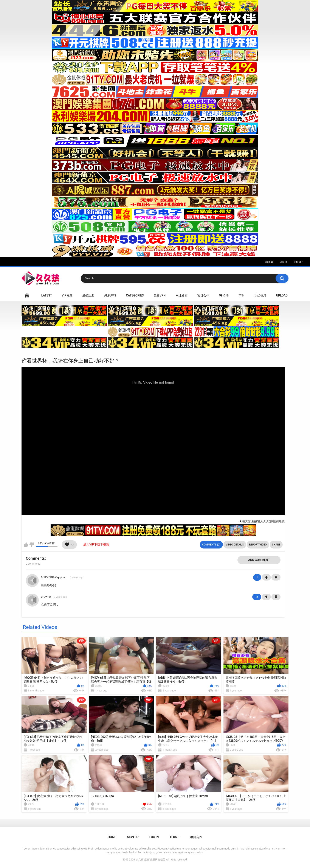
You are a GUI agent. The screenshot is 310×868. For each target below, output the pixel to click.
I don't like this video (32, 545)
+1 (266, 577)
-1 (276, 577)
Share (276, 545)
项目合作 (203, 295)
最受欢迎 (88, 295)
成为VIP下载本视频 (96, 544)
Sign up (269, 262)
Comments (35, 558)
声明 (242, 295)
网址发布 (181, 295)
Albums (110, 295)
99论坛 (224, 295)
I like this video (26, 545)
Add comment (259, 560)
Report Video (258, 545)
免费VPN (160, 295)
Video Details (235, 545)
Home (27, 296)
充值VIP (298, 262)
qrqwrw (46, 597)
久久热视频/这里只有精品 (151, 860)
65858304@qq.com (54, 577)
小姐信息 (260, 295)
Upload (282, 295)
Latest (47, 295)
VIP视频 (67, 295)
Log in (283, 262)
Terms (174, 837)
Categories (135, 295)
